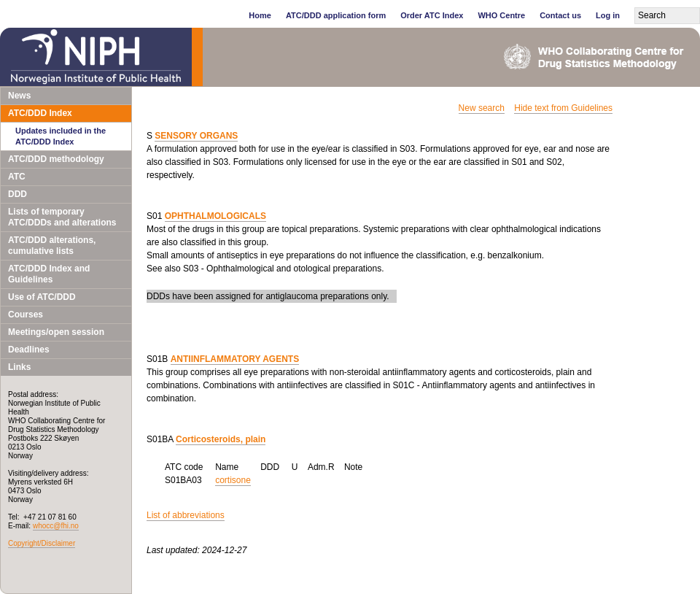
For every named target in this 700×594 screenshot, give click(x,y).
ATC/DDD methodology (56, 159)
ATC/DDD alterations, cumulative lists (52, 246)
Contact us (560, 15)
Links (19, 367)
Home (260, 15)
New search (482, 108)
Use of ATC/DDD (42, 297)
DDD (17, 194)
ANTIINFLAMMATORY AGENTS (235, 359)
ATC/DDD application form (336, 15)
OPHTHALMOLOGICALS (215, 216)
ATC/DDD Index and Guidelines (49, 274)
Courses (26, 315)
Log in (608, 15)
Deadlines (29, 350)
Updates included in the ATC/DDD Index (61, 136)
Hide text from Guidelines (563, 108)
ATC (17, 177)
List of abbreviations (186, 515)
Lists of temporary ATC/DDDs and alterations (62, 217)
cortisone (233, 480)
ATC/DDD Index (40, 113)
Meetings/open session (56, 332)
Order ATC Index (432, 15)
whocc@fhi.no (56, 526)
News (19, 96)
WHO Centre (501, 15)
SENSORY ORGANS (196, 136)
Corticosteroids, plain (221, 439)
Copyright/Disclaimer (42, 543)
